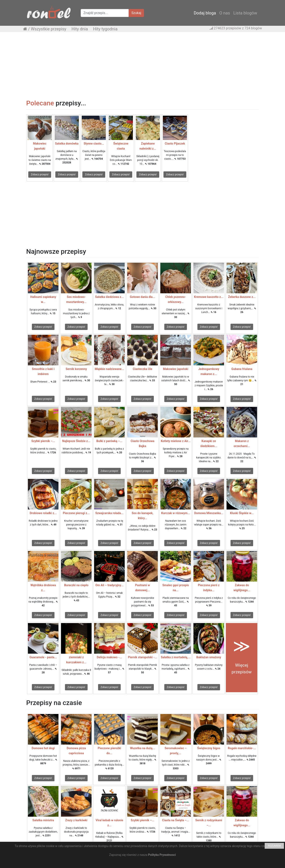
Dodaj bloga (205, 13)
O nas (225, 13)
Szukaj (136, 13)
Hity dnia (80, 29)
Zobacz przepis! (40, 175)
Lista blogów (245, 13)
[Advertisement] (142, 66)
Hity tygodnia (105, 29)
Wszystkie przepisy (49, 29)
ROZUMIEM (274, 846)
